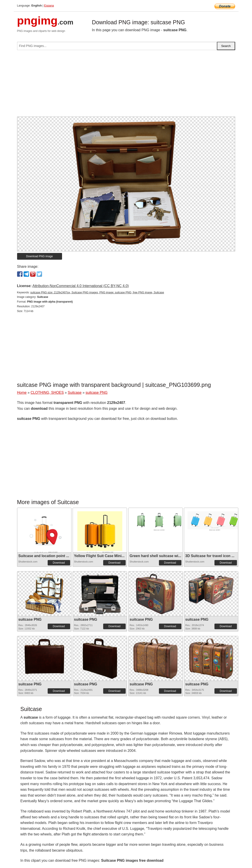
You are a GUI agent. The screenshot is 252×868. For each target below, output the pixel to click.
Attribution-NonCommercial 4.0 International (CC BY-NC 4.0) (81, 286)
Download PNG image (39, 256)
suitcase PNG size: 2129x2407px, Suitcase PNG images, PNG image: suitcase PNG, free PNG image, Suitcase (97, 292)
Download (59, 563)
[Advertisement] (126, 85)
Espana (49, 6)
